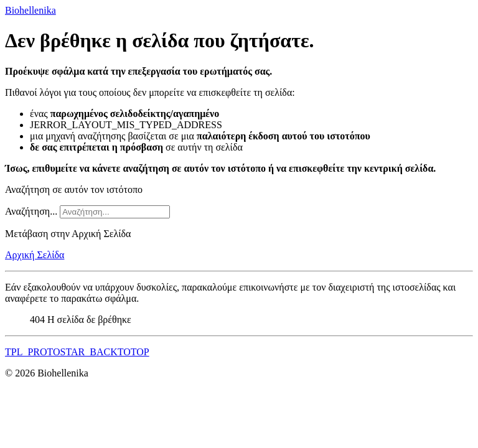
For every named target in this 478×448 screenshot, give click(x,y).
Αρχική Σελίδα (35, 255)
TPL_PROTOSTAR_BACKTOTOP (77, 352)
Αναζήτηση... (31, 211)
